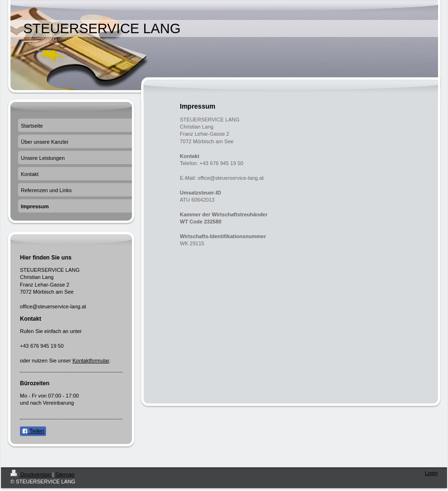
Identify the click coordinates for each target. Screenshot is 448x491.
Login (431, 473)
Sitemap (65, 474)
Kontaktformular (91, 361)
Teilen (33, 431)
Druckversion (31, 474)
